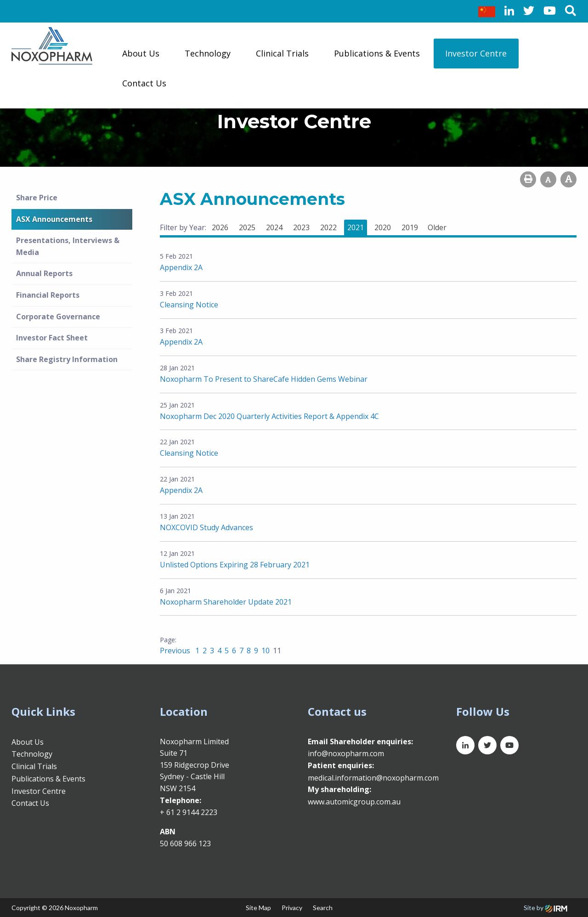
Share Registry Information (67, 359)
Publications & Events (377, 53)
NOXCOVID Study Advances (206, 527)
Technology (208, 53)
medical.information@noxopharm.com (373, 778)
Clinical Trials (282, 53)
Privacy (292, 908)
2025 (247, 227)
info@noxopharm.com (346, 753)
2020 (383, 227)
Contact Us (144, 83)
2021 (356, 227)
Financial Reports (48, 295)
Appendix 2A (181, 267)
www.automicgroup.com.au (354, 802)
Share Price (37, 198)
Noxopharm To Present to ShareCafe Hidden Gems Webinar (264, 379)
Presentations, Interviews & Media (68, 246)
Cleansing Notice (189, 305)
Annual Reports (44, 273)
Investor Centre (476, 53)
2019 (410, 227)
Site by (546, 908)
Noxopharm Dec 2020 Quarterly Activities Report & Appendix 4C (269, 416)
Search (323, 908)
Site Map (258, 908)
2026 (220, 227)
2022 (328, 227)
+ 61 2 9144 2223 (189, 812)
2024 (274, 227)
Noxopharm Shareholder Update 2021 (226, 602)
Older (437, 227)
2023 (301, 227)
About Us (141, 53)
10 (266, 651)
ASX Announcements (54, 219)
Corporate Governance (58, 317)
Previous (176, 651)
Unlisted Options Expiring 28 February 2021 (235, 565)
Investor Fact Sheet (52, 338)
